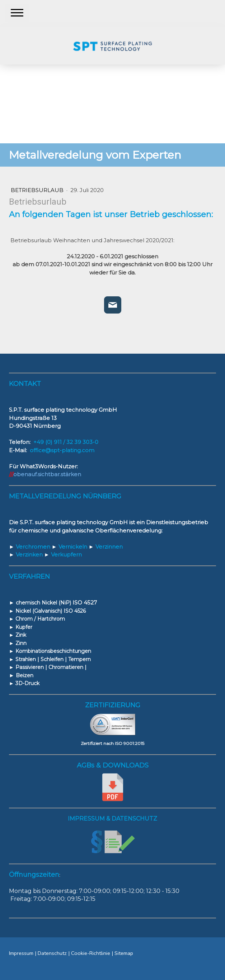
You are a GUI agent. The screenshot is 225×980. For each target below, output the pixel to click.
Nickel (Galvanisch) (38, 611)
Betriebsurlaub (38, 190)
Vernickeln (70, 547)
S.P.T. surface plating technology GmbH (74, 522)
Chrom (24, 619)
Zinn (21, 643)
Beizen (25, 675)
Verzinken (26, 554)
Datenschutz (52, 953)
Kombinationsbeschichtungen (53, 651)
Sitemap (124, 953)
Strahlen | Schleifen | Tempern (53, 659)
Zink (21, 635)
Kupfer (23, 627)
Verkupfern (63, 554)
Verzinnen (106, 547)
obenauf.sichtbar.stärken (47, 474)
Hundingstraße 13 (33, 418)
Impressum (21, 953)
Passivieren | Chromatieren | (51, 667)
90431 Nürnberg (38, 426)
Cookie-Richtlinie (91, 953)
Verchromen (30, 547)
